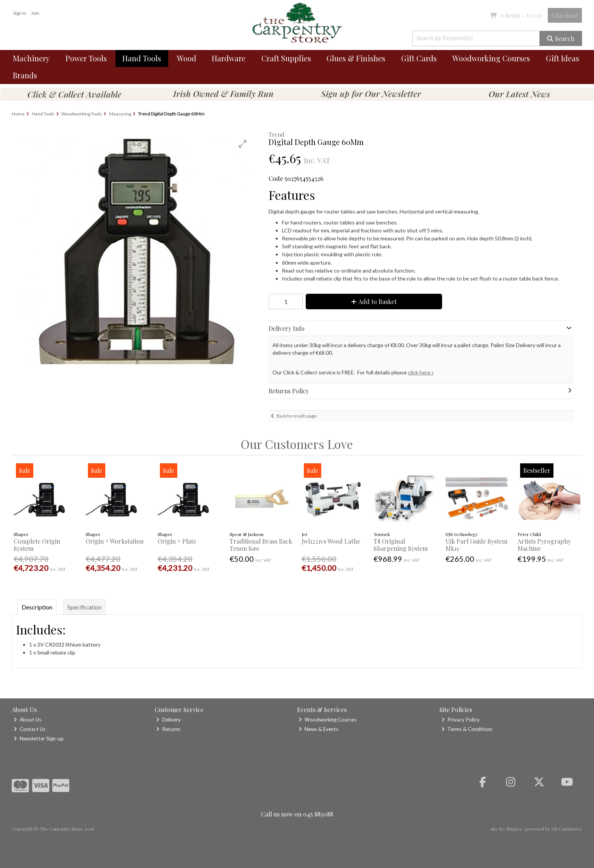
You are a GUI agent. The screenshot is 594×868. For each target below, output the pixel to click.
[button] (243, 144)
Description (37, 607)
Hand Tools (142, 58)
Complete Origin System (37, 545)
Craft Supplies (286, 58)
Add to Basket (374, 302)
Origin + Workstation (115, 541)
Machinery (31, 58)
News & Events (318, 729)
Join (35, 13)
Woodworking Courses (491, 58)
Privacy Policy (460, 720)
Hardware (229, 58)
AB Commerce (567, 829)
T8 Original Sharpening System (401, 545)
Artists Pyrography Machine (544, 545)
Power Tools (86, 58)
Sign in (20, 13)
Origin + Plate (177, 541)
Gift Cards (419, 58)
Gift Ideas (563, 58)
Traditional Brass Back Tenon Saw (261, 545)
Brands (25, 75)
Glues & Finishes (356, 58)
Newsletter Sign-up (39, 739)
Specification (84, 607)
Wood (187, 58)
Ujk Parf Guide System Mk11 (476, 545)
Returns (168, 729)
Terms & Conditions (467, 729)
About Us (27, 720)
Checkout (565, 15)
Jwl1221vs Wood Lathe (331, 541)
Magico (514, 829)
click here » (421, 372)
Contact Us (30, 729)
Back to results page (297, 416)
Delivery (168, 720)
